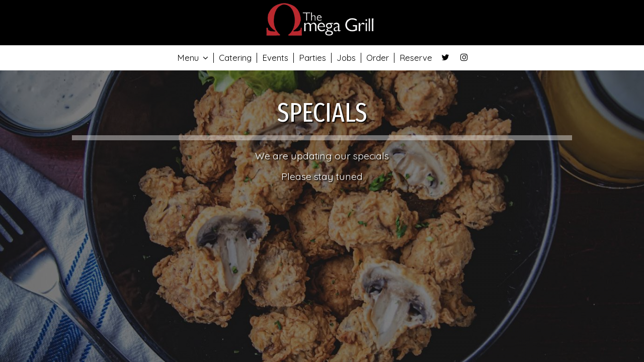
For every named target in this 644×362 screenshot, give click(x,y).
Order (378, 58)
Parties (312, 58)
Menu (193, 58)
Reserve (416, 58)
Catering (235, 58)
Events (275, 58)
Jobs (346, 58)
